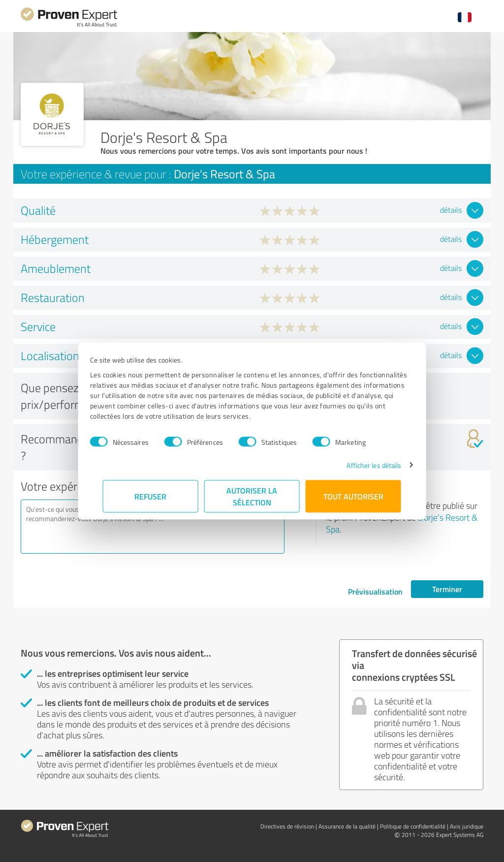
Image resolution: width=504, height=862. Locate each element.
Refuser (151, 496)
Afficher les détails (361, 465)
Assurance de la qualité (347, 826)
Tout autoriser (353, 496)
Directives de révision (287, 826)
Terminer (447, 589)
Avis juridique (467, 826)
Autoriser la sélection (252, 496)
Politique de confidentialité (413, 826)
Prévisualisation (375, 591)
